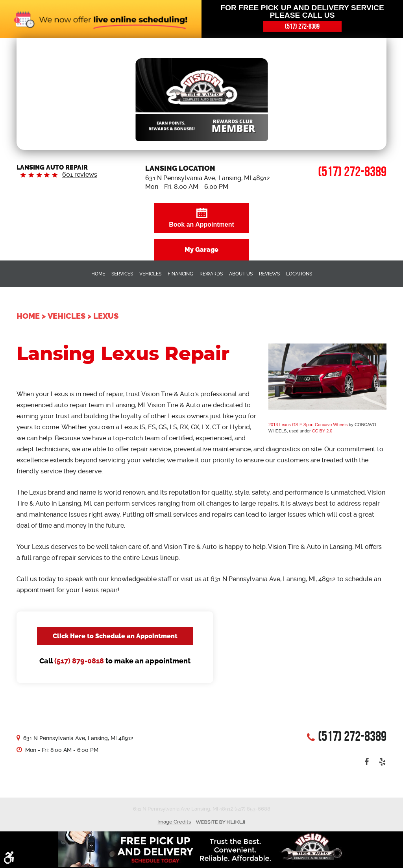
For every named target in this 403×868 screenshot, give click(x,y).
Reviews (269, 274)
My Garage (201, 250)
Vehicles (150, 274)
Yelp (383, 762)
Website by (220, 822)
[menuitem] (98, 273)
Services (122, 274)
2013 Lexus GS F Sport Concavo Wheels (308, 425)
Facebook (367, 762)
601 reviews (80, 175)
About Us (241, 274)
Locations (299, 274)
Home (98, 274)
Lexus (106, 316)
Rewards (211, 274)
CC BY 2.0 (322, 431)
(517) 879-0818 (79, 661)
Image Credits (174, 822)
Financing (180, 274)
